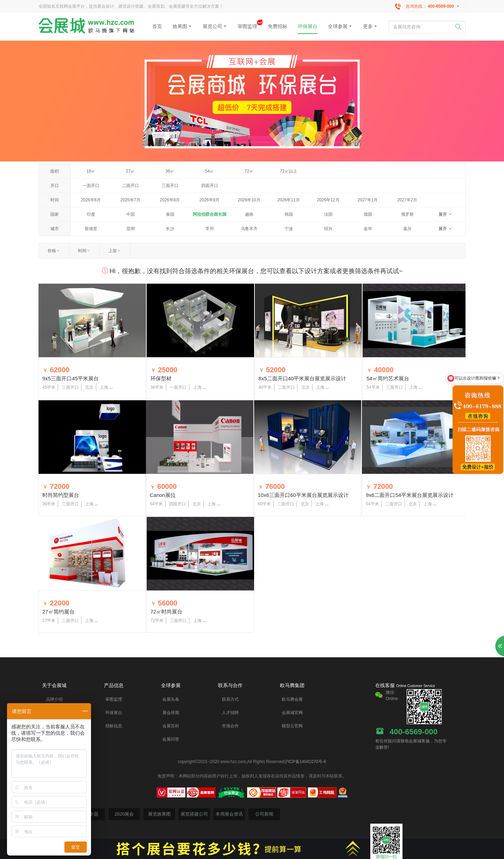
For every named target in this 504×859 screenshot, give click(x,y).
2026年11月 (288, 200)
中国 (131, 214)
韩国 (289, 214)
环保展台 (308, 26)
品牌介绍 (54, 699)
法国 (328, 214)
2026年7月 (130, 200)
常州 (210, 229)
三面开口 (170, 186)
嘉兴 (407, 229)
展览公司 (215, 26)
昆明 (131, 229)
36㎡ (170, 171)
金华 (368, 229)
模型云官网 (292, 726)
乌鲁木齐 (249, 229)
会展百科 (171, 726)
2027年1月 (368, 200)
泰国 (170, 214)
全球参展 (340, 26)
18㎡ (91, 171)
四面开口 (210, 186)
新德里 (91, 229)
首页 (157, 26)
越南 (249, 214)
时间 (84, 251)
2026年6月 (91, 200)
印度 (91, 214)
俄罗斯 (407, 214)
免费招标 (278, 26)
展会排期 (171, 713)
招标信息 (114, 726)
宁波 (289, 229)
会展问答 (171, 739)
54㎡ (209, 171)
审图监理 (247, 24)
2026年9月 (209, 200)
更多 (370, 26)
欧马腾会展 (292, 699)
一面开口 (91, 186)
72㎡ (249, 171)
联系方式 (230, 699)
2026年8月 (170, 200)
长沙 (170, 229)
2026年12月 (328, 200)
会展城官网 (292, 713)
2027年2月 (407, 200)
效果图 (182, 26)
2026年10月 (249, 200)
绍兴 (328, 229)
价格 (54, 251)
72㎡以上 (289, 171)
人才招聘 (230, 713)
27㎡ (130, 171)
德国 (368, 214)
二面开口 (131, 186)
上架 (115, 251)
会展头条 (171, 699)
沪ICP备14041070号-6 (305, 762)
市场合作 (230, 726)
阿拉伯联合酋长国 (210, 214)
